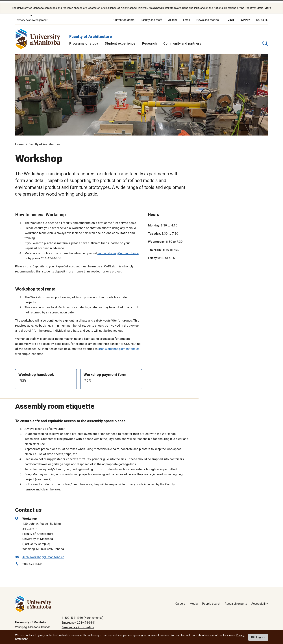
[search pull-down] (265, 40)
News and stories (208, 16)
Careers (180, 600)
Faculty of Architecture (91, 33)
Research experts (236, 600)
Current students (124, 16)
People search (211, 600)
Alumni (172, 16)
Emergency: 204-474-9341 (79, 619)
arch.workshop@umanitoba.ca (118, 249)
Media (194, 600)
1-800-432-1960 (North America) (82, 614)
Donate (262, 16)
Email (186, 16)
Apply (245, 16)
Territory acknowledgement (31, 16)
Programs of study (84, 40)
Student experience (120, 40)
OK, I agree (258, 637)
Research (149, 40)
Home (19, 140)
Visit (231, 16)
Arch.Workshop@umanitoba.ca (43, 553)
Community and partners (182, 40)
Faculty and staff (151, 16)
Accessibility (260, 600)
